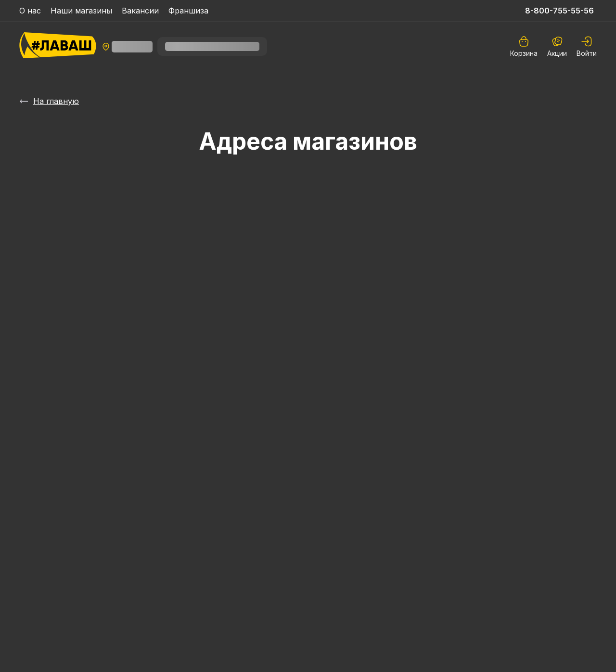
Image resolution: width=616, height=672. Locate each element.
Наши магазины (81, 11)
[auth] (587, 46)
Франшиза (188, 11)
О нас (30, 11)
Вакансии (140, 11)
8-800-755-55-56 (559, 11)
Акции (557, 46)
